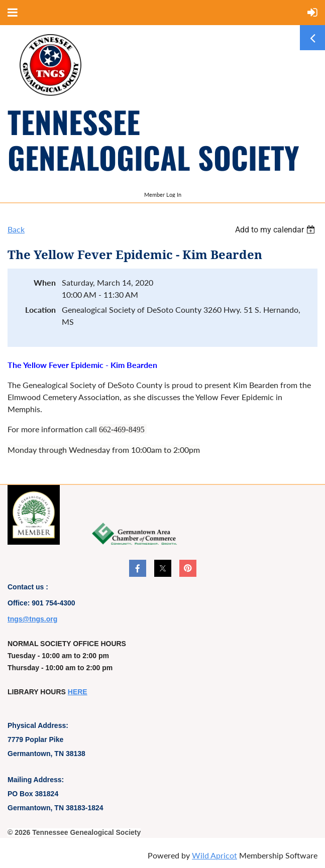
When (45, 282)
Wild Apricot (214, 855)
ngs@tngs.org (34, 619)
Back (16, 229)
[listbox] (276, 230)
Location (40, 309)
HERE (78, 692)
